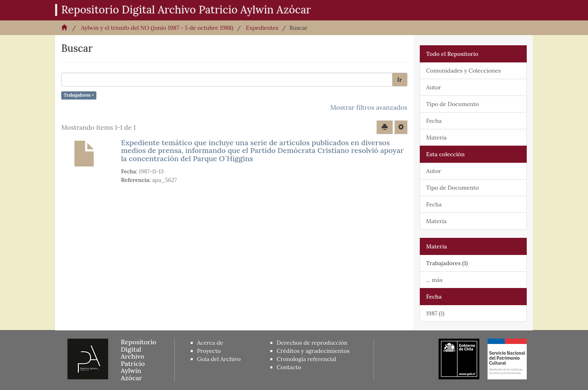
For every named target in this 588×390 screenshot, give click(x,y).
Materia (437, 137)
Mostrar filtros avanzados (369, 107)
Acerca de (210, 343)
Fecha (434, 121)
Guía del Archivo (219, 359)
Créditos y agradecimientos (313, 351)
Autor (434, 87)
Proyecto (209, 351)
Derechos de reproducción (312, 343)
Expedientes (262, 28)
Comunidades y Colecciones (464, 71)
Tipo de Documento (453, 104)
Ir (400, 80)
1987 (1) (435, 313)
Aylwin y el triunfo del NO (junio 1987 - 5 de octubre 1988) (157, 28)
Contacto (289, 367)
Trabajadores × (79, 95)
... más (434, 280)
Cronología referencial (307, 359)
